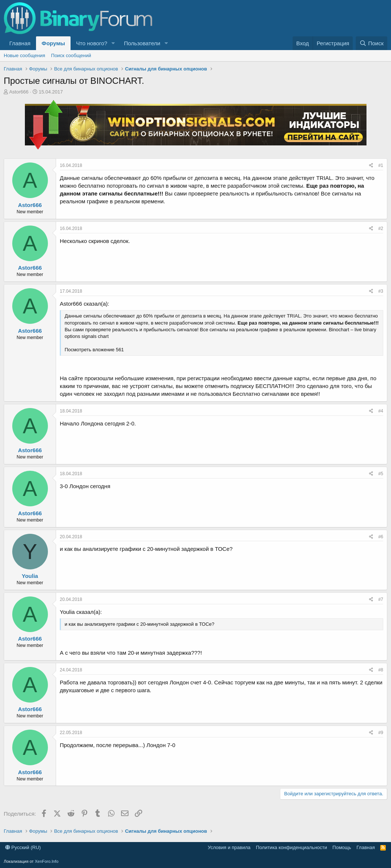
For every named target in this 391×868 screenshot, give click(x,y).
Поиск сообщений (71, 55)
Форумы (53, 43)
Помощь (342, 847)
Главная (20, 43)
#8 (381, 670)
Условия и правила (229, 847)
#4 (381, 411)
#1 (381, 165)
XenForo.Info (47, 861)
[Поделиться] (371, 166)
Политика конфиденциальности (291, 847)
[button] (113, 43)
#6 (381, 537)
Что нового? (92, 43)
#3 (381, 291)
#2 (381, 228)
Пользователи (142, 43)
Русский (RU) (23, 847)
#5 (381, 474)
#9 (381, 733)
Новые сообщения (25, 55)
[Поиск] (372, 43)
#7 (381, 599)
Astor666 (19, 92)
